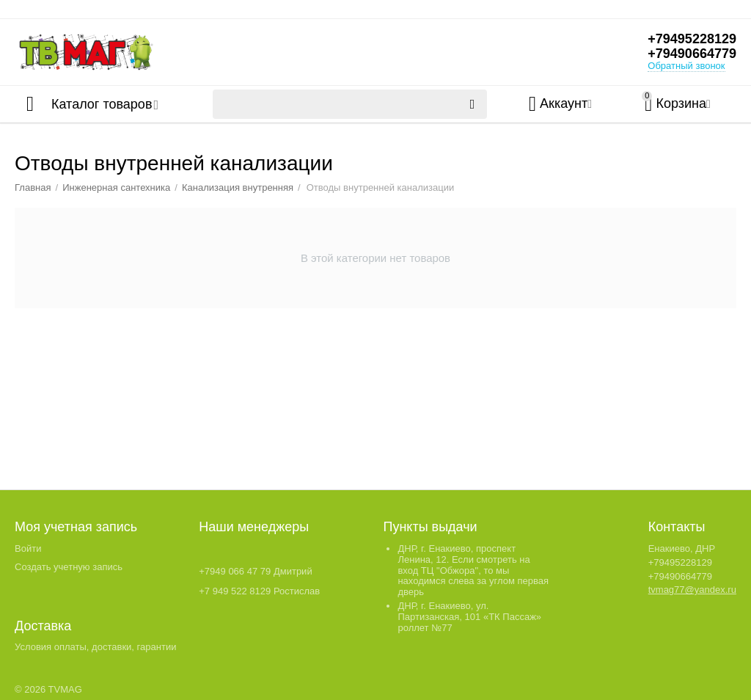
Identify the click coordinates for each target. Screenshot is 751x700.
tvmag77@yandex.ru (692, 590)
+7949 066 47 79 (235, 571)
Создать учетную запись (69, 567)
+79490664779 (692, 54)
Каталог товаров (102, 104)
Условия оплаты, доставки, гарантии (95, 647)
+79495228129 (692, 39)
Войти (28, 548)
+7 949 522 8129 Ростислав (259, 591)
